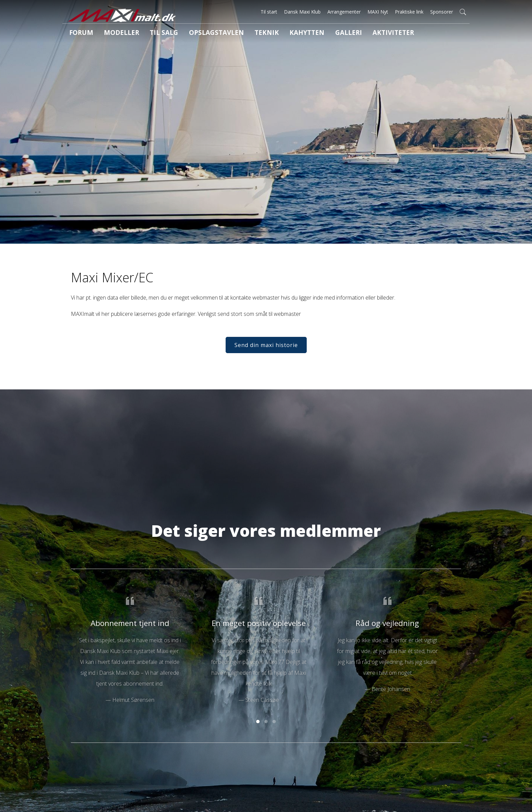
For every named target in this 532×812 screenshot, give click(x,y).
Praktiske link (409, 12)
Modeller (112, 34)
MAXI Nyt (378, 12)
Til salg (148, 34)
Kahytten (270, 34)
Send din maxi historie (266, 356)
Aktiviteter (343, 34)
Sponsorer (442, 12)
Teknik (235, 34)
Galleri (305, 34)
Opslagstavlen (193, 34)
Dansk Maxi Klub (302, 12)
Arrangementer (344, 12)
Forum (78, 34)
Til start (269, 12)
